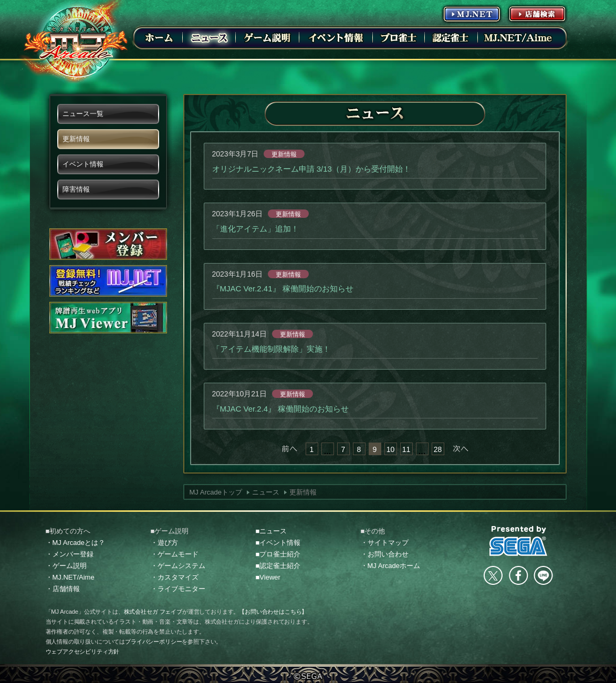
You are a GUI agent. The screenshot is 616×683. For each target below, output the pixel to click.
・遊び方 (164, 543)
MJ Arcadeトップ (216, 492)
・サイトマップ (385, 543)
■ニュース (272, 531)
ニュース (266, 492)
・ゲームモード (175, 554)
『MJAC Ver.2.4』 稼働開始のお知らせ (281, 409)
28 (438, 449)
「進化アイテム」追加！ (255, 229)
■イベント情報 (278, 543)
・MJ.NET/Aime (70, 577)
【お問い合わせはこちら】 (273, 612)
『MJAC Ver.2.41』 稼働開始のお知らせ (283, 288)
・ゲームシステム (178, 566)
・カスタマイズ (175, 577)
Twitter (493, 575)
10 (391, 449)
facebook (518, 575)
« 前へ (289, 449)
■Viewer (268, 577)
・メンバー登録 (70, 554)
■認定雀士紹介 (278, 566)
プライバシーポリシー (153, 642)
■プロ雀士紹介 (278, 554)
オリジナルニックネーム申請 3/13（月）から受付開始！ (311, 169)
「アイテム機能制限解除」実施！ (271, 349)
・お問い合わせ (385, 554)
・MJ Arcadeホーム (390, 566)
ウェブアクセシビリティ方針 (83, 652)
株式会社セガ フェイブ (153, 612)
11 (406, 449)
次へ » (461, 449)
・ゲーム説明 (66, 566)
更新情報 (284, 154)
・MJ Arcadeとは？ (75, 543)
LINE (543, 575)
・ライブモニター (178, 589)
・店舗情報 (63, 589)
